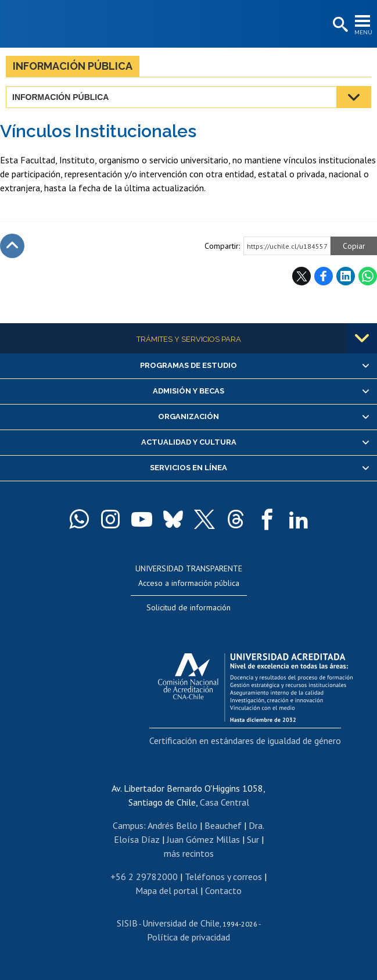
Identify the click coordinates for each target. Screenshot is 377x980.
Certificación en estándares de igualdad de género (245, 741)
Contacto (223, 890)
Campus (128, 825)
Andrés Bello (173, 825)
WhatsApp (368, 276)
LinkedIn (346, 276)
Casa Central (225, 802)
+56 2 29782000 (144, 877)
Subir (12, 246)
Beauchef (223, 825)
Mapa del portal (167, 890)
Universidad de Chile (181, 923)
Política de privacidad (188, 937)
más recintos (189, 853)
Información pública (73, 66)
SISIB (127, 923)
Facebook (324, 276)
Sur (253, 839)
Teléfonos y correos (223, 877)
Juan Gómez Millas (203, 839)
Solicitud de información (188, 607)
